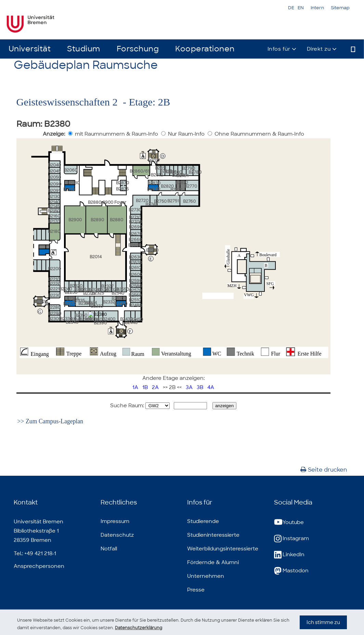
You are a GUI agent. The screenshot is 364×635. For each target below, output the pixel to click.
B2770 (191, 186)
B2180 (54, 232)
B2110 (69, 189)
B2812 (157, 175)
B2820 (167, 186)
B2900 (75, 220)
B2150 (54, 211)
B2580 (135, 286)
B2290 (55, 314)
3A (189, 387)
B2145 (54, 207)
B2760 (189, 201)
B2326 (102, 290)
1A (135, 387)
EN (301, 8)
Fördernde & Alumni (213, 562)
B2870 (122, 183)
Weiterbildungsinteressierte (223, 549)
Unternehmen (206, 576)
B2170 (54, 222)
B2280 (54, 308)
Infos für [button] (279, 49)
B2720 (142, 201)
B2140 (54, 202)
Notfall (109, 549)
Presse (196, 590)
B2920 (41, 302)
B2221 (54, 289)
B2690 (136, 227)
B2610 (135, 268)
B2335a (86, 303)
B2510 (135, 300)
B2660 (135, 240)
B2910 (152, 250)
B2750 (160, 201)
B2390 (100, 323)
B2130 (54, 197)
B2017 (154, 161)
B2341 (75, 320)
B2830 (154, 183)
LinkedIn (289, 555)
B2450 (137, 320)
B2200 (54, 269)
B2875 (122, 189)
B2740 (152, 204)
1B (145, 387)
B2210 (54, 279)
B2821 (176, 190)
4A (211, 387)
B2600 (136, 275)
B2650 (135, 245)
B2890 (97, 220)
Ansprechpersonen (39, 566)
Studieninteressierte (213, 535)
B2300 (55, 319)
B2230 (54, 296)
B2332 (109, 302)
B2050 (54, 177)
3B (200, 387)
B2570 (135, 290)
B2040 (54, 165)
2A (155, 387)
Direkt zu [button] (319, 49)
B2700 (135, 222)
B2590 (135, 281)
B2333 (97, 306)
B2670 (135, 234)
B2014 (96, 257)
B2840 (154, 189)
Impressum (115, 521)
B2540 (118, 293)
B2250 (71, 292)
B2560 (135, 295)
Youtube (289, 522)
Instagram (291, 539)
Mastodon (291, 571)
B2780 (195, 172)
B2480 (135, 306)
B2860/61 (139, 171)
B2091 (54, 191)
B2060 (71, 170)
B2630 (135, 257)
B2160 (54, 216)
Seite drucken (324, 470)
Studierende (203, 521)
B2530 (118, 299)
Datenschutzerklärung (196, 627)
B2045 (54, 171)
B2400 (109, 319)
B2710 (135, 217)
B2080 (73, 183)
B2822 (182, 183)
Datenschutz (117, 535)
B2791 (183, 176)
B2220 (54, 284)
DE (291, 8)
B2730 (135, 210)
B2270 (70, 304)
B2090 (55, 184)
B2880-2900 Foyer (107, 202)
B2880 (116, 220)
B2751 (173, 201)
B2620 (135, 263)
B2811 (161, 168)
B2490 (121, 304)
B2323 (89, 294)
